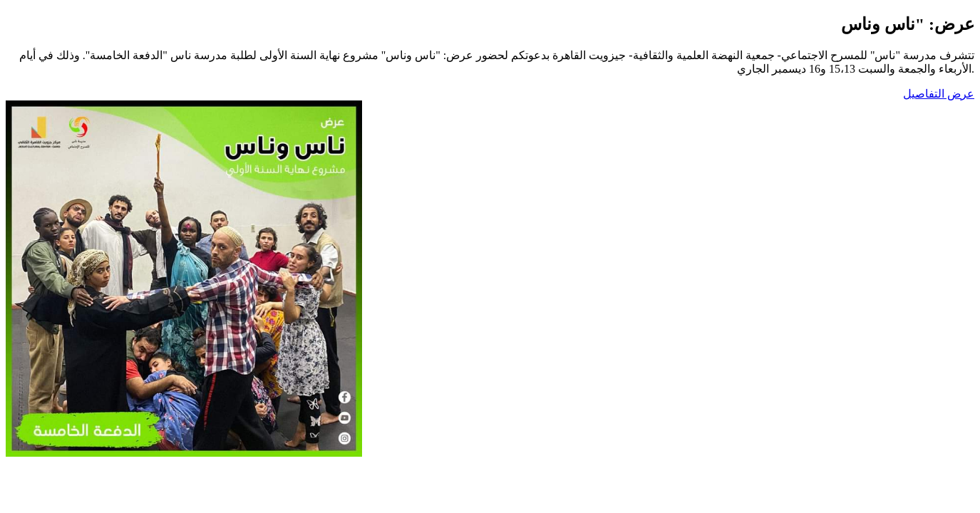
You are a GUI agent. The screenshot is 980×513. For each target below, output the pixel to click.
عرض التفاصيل (939, 94)
